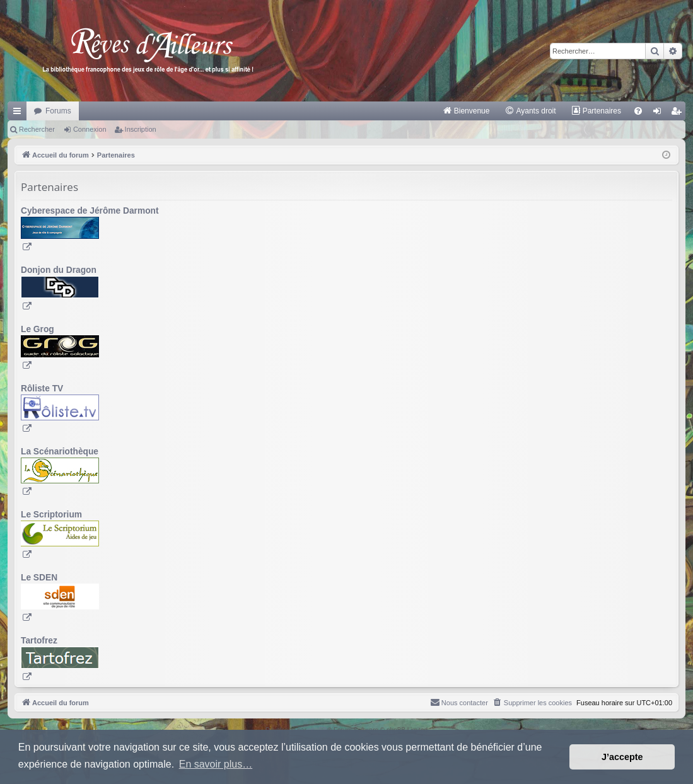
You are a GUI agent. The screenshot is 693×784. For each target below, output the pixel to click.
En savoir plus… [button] (216, 764)
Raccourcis (20, 113)
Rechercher (37, 129)
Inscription (141, 129)
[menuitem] (466, 111)
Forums (58, 111)
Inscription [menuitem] (679, 113)
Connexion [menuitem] (660, 113)
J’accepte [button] (622, 757)
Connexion (90, 129)
